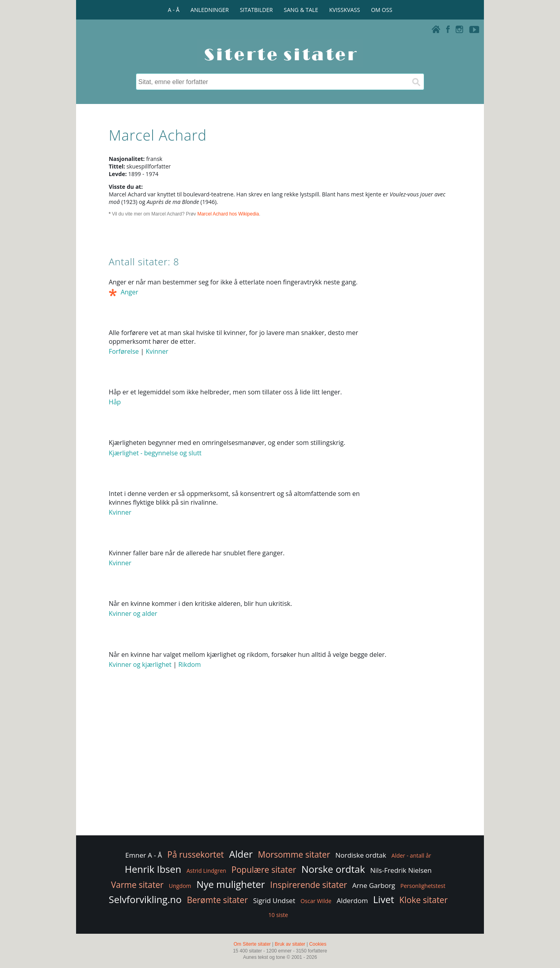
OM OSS (381, 10)
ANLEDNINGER (210, 10)
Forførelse (124, 351)
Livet (384, 899)
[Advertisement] (415, 398)
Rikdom (190, 664)
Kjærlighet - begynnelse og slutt (155, 453)
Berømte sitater (217, 900)
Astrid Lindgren (206, 871)
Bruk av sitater (290, 944)
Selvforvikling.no (145, 899)
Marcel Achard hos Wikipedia (228, 214)
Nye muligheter (231, 884)
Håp (115, 402)
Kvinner (157, 351)
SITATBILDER (256, 10)
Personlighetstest (423, 886)
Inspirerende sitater (308, 885)
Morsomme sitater (294, 854)
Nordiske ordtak (361, 855)
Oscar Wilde (316, 901)
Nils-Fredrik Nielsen (401, 870)
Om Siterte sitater (252, 944)
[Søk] (416, 82)
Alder (241, 854)
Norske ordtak (333, 869)
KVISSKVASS (345, 10)
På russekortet (196, 854)
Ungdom (180, 886)
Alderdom (352, 900)
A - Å (173, 10)
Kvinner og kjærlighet (140, 664)
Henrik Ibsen (153, 869)
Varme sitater (137, 885)
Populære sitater (264, 870)
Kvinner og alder (133, 613)
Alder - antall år (411, 855)
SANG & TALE (301, 10)
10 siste (278, 915)
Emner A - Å (144, 855)
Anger (129, 292)
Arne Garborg (374, 885)
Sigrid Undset (274, 900)
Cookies (318, 944)
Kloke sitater (424, 900)
